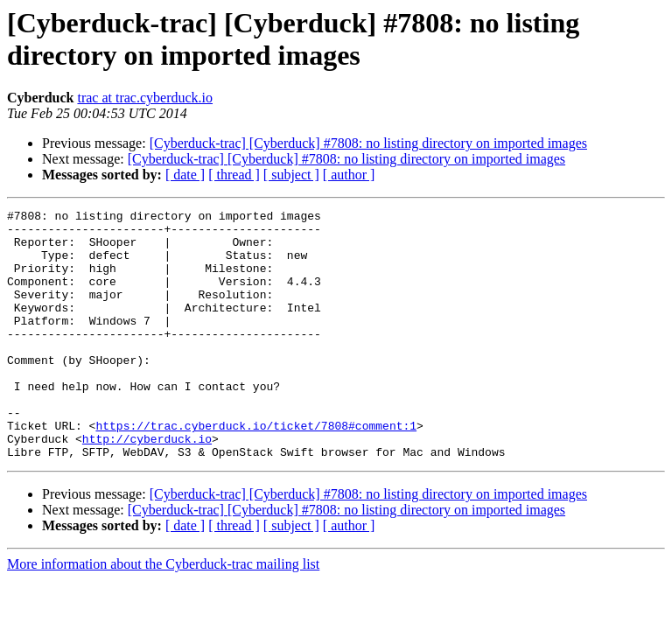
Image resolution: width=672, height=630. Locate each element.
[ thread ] (234, 175)
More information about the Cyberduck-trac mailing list (163, 614)
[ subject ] (291, 175)
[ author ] (349, 175)
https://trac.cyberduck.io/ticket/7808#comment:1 (256, 470)
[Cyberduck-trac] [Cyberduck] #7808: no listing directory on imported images (368, 143)
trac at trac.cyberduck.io (145, 98)
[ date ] (185, 175)
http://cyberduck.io (147, 486)
